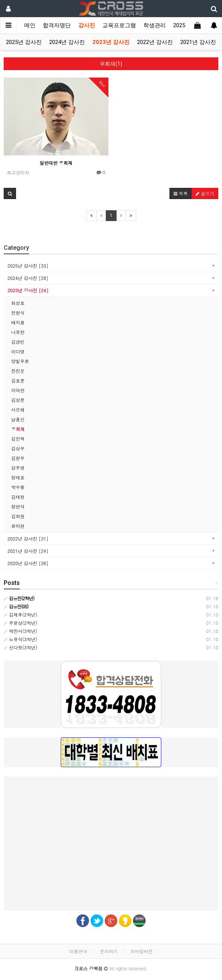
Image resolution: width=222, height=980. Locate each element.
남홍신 (18, 419)
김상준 (18, 400)
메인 (30, 25)
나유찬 (18, 332)
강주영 (18, 468)
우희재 (18, 429)
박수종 (18, 487)
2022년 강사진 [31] (28, 538)
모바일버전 (142, 951)
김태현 (18, 497)
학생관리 (155, 25)
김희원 (18, 516)
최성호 (18, 303)
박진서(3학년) (20, 631)
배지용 (18, 322)
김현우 (18, 458)
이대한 (18, 390)
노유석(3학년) (20, 639)
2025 (179, 25)
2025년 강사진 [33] (28, 266)
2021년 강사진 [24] (28, 551)
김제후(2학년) (20, 615)
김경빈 (18, 342)
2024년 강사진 (67, 42)
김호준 (18, 380)
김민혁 (18, 439)
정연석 (18, 506)
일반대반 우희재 (56, 163)
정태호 (18, 477)
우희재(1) (111, 64)
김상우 (18, 448)
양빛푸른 (20, 361)
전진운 (18, 371)
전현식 (18, 313)
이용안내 (78, 951)
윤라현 (18, 526)
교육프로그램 (119, 25)
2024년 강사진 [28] (28, 278)
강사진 (87, 25)
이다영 (18, 351)
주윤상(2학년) (20, 623)
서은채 (18, 409)
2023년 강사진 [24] (28, 290)
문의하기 (109, 951)
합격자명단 (57, 25)
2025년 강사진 (24, 42)
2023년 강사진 (111, 42)
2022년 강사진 (155, 42)
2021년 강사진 (198, 42)
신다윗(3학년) (20, 647)
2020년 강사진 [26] (28, 563)
